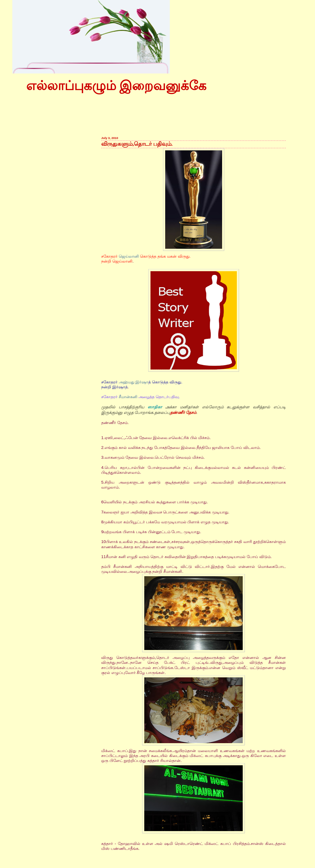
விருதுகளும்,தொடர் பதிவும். (137, 144)
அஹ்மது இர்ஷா (134, 382)
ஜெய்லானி (129, 256)
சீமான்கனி (128, 397)
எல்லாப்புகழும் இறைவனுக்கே (116, 86)
